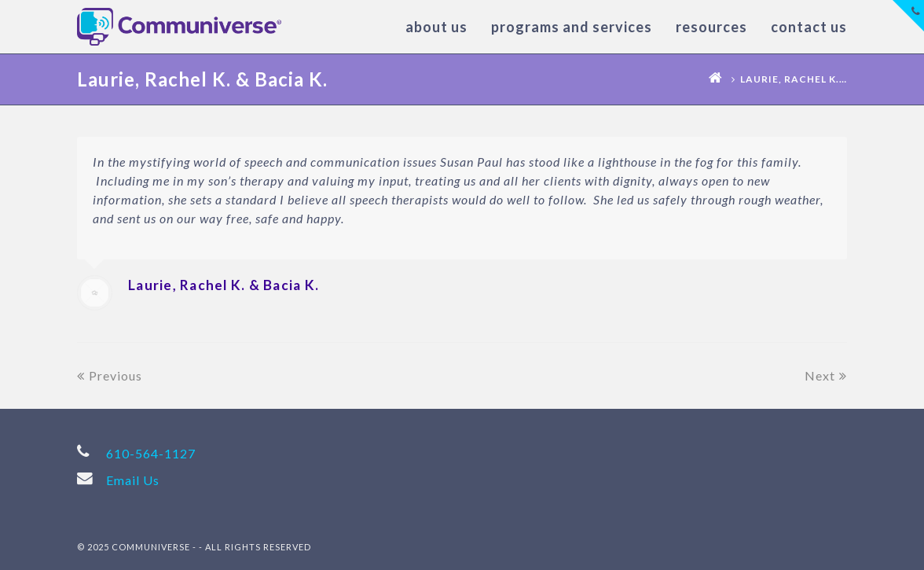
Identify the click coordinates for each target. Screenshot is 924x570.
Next (826, 375)
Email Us (133, 480)
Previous (110, 375)
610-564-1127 (151, 453)
